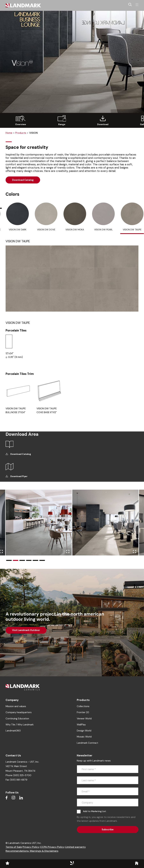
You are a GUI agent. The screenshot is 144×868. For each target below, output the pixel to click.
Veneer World (84, 719)
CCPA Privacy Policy (52, 847)
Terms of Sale (14, 847)
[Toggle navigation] (137, 5)
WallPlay (81, 725)
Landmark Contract (87, 743)
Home (9, 133)
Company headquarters (19, 712)
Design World (84, 731)
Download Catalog (23, 180)
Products (21, 133)
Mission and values (16, 706)
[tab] (17, 218)
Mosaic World (84, 737)
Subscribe (108, 830)
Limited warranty (75, 847)
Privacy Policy (31, 847)
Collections (83, 706)
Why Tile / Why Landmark (20, 725)
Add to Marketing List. (95, 811)
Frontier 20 (83, 712)
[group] (21, 120)
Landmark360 (13, 731)
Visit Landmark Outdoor (26, 630)
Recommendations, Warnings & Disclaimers (32, 851)
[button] (9, 560)
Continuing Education (17, 719)
